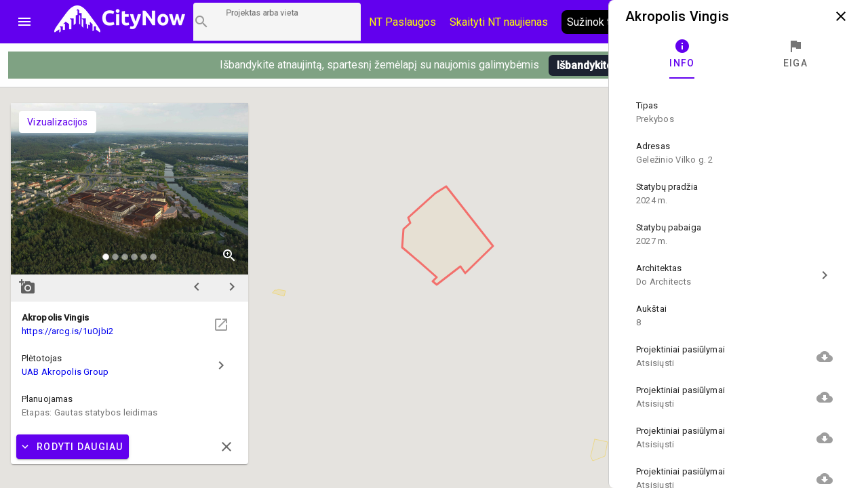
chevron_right (232, 287)
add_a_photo (27, 287)
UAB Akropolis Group (65, 372)
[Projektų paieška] (277, 22)
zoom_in (229, 256)
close (841, 16)
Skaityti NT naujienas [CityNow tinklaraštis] (499, 22)
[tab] (682, 54)
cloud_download (825, 357)
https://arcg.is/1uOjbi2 (67, 331)
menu (24, 22)
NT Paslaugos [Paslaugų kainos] (402, 22)
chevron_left (197, 287)
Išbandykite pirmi (598, 65)
